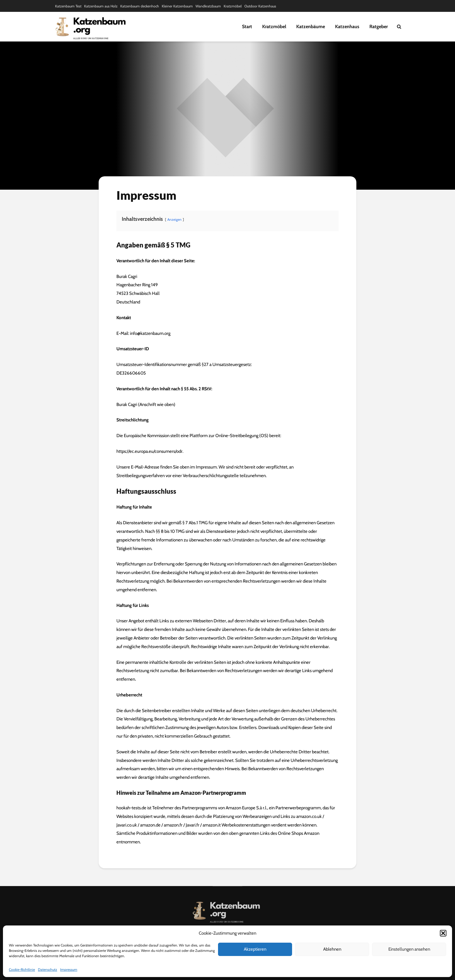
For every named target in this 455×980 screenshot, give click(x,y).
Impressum (69, 969)
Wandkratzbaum (208, 6)
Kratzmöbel (233, 6)
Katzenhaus (347, 27)
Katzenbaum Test (68, 6)
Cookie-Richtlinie (22, 969)
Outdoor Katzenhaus (260, 6)
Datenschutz (48, 969)
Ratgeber (379, 27)
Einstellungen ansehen (409, 949)
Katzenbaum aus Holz (101, 6)
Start (247, 27)
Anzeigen (174, 219)
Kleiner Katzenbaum (177, 6)
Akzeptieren (255, 949)
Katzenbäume (311, 27)
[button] (443, 933)
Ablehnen (332, 949)
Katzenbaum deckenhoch (140, 6)
